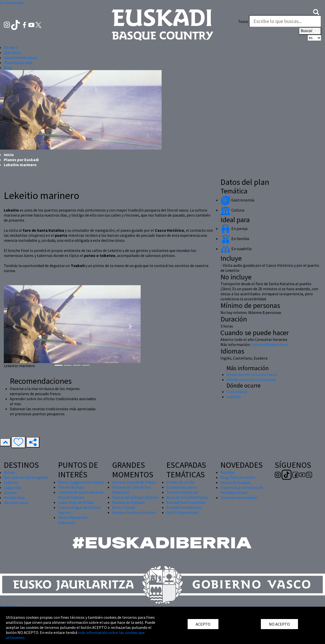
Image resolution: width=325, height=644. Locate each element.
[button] (316, 12)
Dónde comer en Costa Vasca (251, 379)
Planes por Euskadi (21, 160)
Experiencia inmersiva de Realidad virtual (242, 490)
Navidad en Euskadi (128, 502)
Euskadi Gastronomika (186, 502)
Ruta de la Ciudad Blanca (187, 497)
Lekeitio (234, 397)
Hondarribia (14, 497)
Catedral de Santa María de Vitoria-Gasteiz (81, 495)
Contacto (8, 606)
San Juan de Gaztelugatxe (26, 477)
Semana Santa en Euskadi (134, 512)
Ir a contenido (12, 3)
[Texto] (285, 21)
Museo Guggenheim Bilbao (81, 482)
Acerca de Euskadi (235, 482)
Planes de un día (180, 482)
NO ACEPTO (279, 624)
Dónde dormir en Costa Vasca (252, 374)
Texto (243, 21)
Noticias (228, 472)
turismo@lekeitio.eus (270, 344)
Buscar (310, 31)
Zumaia (10, 492)
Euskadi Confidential (184, 507)
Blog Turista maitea (238, 477)
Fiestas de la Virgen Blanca (135, 497)
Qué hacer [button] (12, 52)
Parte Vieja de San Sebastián (73, 520)
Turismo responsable (239, 497)
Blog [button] (8, 68)
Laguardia (12, 487)
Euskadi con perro (182, 487)
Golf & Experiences (183, 512)
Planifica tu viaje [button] (18, 63)
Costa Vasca (237, 392)
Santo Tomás (124, 507)
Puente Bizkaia (71, 487)
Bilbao (9, 472)
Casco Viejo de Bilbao (76, 502)
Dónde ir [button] (11, 47)
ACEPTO (203, 624)
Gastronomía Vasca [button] (20, 57)
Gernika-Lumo (16, 503)
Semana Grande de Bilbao (134, 482)
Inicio (9, 155)
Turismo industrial (182, 492)
